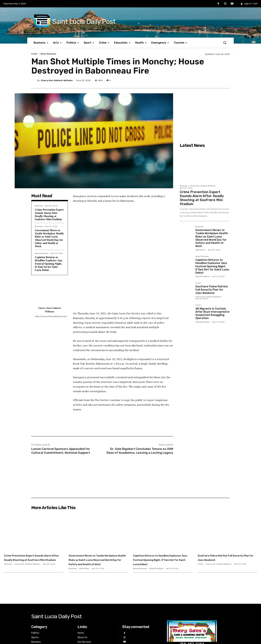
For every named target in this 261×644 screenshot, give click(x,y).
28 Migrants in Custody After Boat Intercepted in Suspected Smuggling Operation (212, 313)
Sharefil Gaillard (203, 277)
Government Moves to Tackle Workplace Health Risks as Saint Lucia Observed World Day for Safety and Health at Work (212, 238)
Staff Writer (200, 250)
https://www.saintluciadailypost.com (50, 316)
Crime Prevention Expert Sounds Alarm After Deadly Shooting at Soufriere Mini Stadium (202, 198)
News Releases (48, 54)
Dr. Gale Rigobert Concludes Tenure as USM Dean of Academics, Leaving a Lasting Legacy (140, 396)
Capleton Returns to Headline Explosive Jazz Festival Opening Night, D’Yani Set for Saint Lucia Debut (49, 264)
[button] (225, 43)
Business (39, 206)
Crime (34, 54)
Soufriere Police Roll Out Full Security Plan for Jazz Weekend (212, 290)
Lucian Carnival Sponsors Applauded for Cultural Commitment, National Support (61, 396)
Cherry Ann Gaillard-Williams (57, 80)
